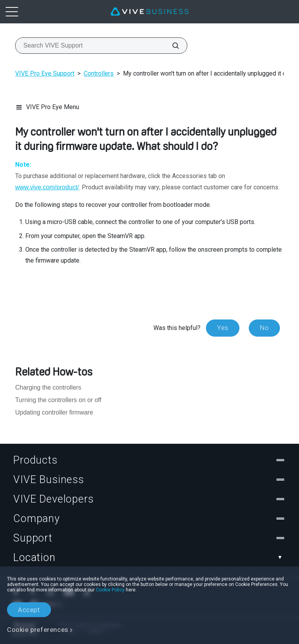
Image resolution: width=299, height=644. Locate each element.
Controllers (99, 73)
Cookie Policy (110, 590)
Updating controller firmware (54, 412)
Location (149, 558)
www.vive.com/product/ (47, 187)
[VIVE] (149, 12)
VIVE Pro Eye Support (45, 73)
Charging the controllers (48, 387)
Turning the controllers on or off (58, 400)
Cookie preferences (38, 630)
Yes (223, 328)
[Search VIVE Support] (171, 46)
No (264, 328)
